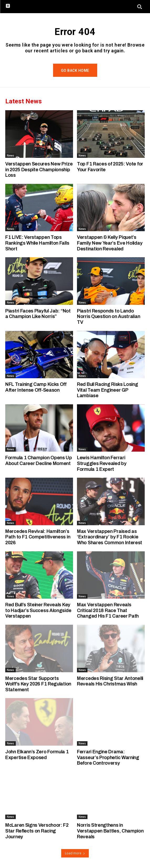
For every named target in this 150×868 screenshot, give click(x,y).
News (11, 155)
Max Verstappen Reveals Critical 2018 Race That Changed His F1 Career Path (108, 610)
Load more (75, 853)
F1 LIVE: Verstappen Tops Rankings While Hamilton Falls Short (37, 243)
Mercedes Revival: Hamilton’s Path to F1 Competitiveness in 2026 (38, 537)
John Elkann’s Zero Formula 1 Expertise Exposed (37, 755)
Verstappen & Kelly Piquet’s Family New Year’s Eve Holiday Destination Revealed (110, 243)
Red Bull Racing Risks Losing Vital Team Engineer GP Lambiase (108, 390)
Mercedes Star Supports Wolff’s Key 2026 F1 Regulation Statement (38, 684)
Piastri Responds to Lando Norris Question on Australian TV (108, 317)
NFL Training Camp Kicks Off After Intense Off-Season (36, 387)
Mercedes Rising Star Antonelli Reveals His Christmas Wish (110, 681)
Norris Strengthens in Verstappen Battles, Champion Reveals (110, 831)
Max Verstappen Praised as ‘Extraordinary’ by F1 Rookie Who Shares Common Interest (110, 537)
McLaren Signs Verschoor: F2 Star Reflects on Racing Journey (37, 831)
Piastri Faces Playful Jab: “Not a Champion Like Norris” (38, 314)
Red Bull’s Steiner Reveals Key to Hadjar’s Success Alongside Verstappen (38, 610)
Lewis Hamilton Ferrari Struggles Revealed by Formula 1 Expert (102, 463)
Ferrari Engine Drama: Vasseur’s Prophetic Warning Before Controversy (108, 757)
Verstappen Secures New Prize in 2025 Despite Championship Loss (39, 170)
